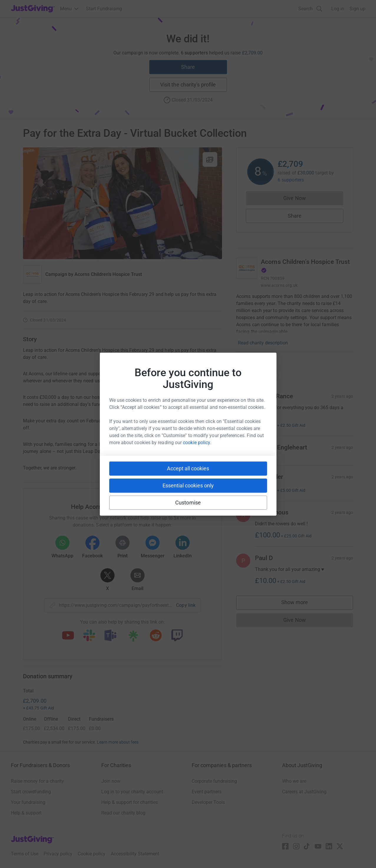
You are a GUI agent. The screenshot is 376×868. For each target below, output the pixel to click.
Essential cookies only (188, 485)
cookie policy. (197, 443)
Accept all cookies (188, 468)
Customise (188, 503)
